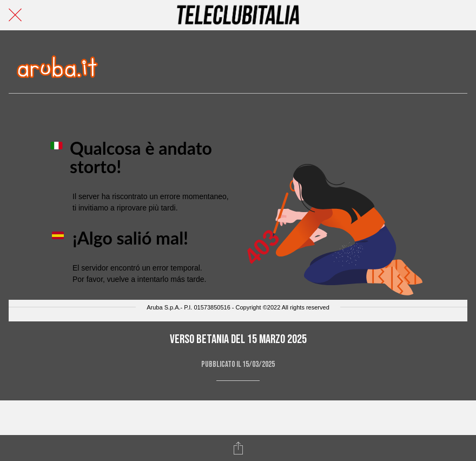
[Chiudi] (15, 15)
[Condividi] (238, 448)
